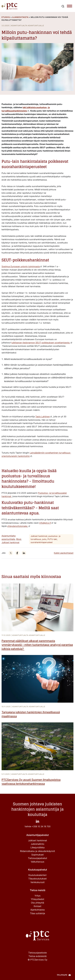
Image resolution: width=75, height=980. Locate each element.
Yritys (37, 896)
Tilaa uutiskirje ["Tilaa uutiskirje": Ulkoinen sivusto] (37, 913)
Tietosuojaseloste (37, 953)
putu (44, 539)
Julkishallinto (37, 844)
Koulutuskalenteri (37, 875)
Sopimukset (37, 855)
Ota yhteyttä (37, 903)
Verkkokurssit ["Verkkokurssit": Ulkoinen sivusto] (38, 882)
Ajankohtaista (20, 17)
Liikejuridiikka (37, 848)
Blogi (19, 539)
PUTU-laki (52, 539)
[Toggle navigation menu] (70, 7)
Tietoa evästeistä (37, 956)
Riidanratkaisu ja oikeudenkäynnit (37, 851)
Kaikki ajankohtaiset (64, 553)
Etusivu (6, 17)
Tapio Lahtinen (43, 417)
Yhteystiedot (37, 899)
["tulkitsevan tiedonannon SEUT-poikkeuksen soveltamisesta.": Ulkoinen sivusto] (42, 343)
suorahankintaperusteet (42, 542)
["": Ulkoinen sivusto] (11, 553)
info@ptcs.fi (45, 523)
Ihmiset (37, 906)
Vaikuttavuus (37, 862)
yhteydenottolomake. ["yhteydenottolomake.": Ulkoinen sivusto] (18, 526)
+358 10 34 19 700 (41, 826)
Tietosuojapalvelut (38, 858)
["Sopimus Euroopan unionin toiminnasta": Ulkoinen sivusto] (22, 266)
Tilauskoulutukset (37, 879)
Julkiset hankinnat (10, 542)
